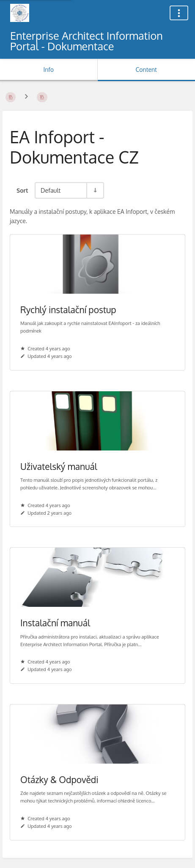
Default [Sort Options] (51, 190)
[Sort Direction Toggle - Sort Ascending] (95, 190)
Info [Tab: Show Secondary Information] (48, 70)
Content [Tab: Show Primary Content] (146, 70)
